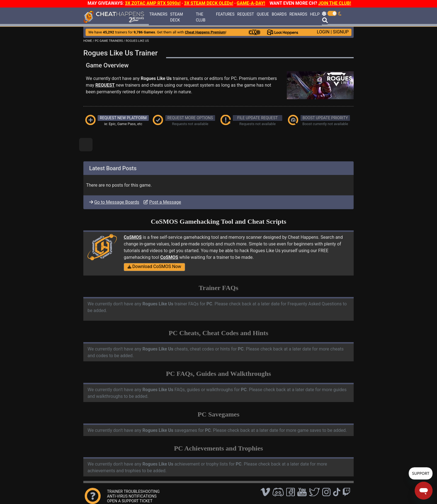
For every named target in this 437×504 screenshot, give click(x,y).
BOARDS (279, 14)
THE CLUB (201, 17)
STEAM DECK (176, 17)
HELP (315, 14)
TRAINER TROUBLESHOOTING (133, 491)
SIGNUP (341, 32)
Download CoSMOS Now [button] (154, 266)
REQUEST (246, 14)
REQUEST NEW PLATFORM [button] (123, 118)
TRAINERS (158, 14)
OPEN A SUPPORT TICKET (130, 501)
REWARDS (298, 14)
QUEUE (263, 14)
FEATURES (225, 14)
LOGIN (323, 32)
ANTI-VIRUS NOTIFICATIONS (132, 496)
